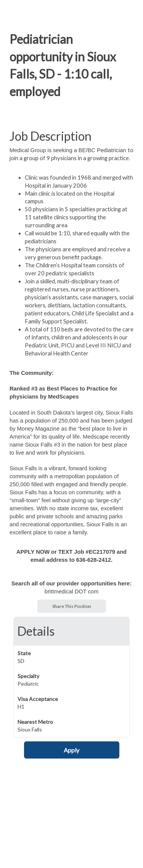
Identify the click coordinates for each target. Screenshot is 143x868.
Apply (71, 750)
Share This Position (72, 606)
